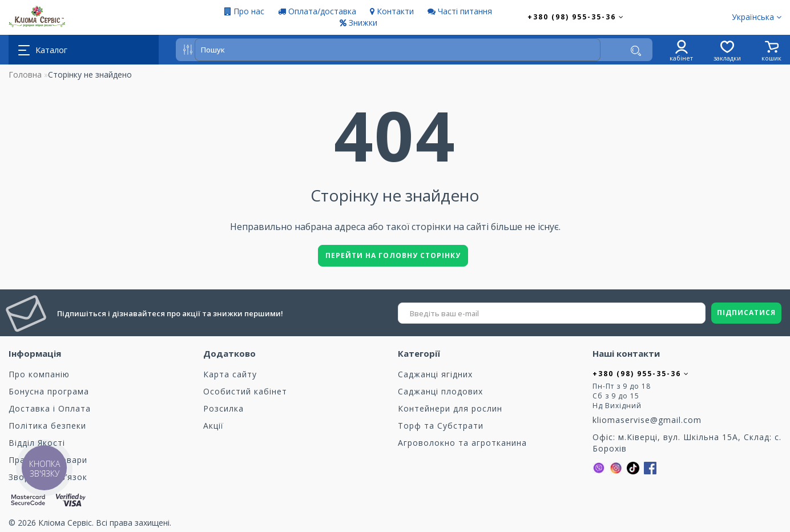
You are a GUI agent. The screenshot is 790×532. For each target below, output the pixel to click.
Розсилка (223, 408)
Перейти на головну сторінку (393, 255)
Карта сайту (230, 374)
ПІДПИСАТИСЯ (746, 313)
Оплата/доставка (317, 11)
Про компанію (39, 374)
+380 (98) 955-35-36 (576, 17)
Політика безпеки (47, 426)
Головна (25, 74)
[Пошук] (636, 51)
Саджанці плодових (440, 391)
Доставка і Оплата (50, 408)
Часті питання (460, 11)
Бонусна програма (49, 391)
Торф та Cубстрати (441, 426)
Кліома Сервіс (65, 523)
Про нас (244, 11)
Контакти (392, 11)
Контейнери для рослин (450, 408)
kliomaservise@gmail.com (647, 420)
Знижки (358, 23)
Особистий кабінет (245, 391)
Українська (757, 17)
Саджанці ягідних (435, 374)
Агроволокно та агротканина (462, 443)
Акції (213, 426)
